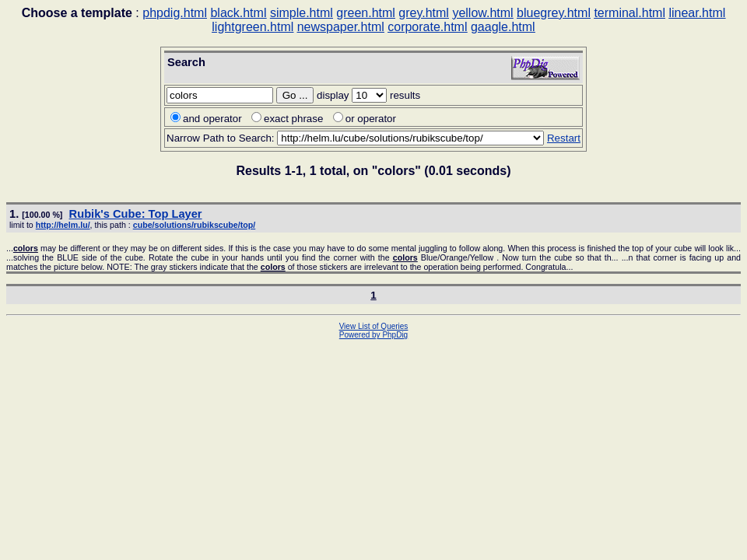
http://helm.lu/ (63, 225)
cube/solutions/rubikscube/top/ (195, 225)
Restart (564, 138)
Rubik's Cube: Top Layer (136, 214)
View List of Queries (374, 326)
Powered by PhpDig (373, 335)
